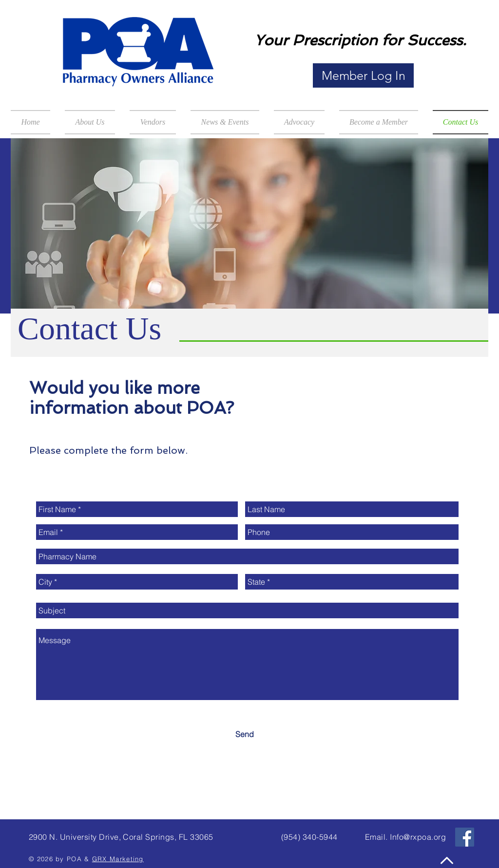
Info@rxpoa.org (418, 837)
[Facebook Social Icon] (465, 837)
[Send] (244, 734)
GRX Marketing (118, 859)
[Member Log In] (363, 75)
